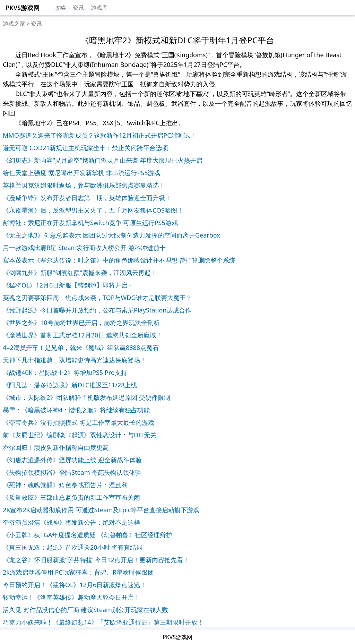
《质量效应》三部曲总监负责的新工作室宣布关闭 (71, 497)
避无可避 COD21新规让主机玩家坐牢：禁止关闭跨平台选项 (86, 148)
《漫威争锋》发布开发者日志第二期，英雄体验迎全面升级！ (87, 198)
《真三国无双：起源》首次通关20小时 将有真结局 (73, 547)
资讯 (78, 8)
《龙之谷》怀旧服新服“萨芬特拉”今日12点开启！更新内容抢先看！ (96, 560)
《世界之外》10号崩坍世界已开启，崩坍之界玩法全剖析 (81, 323)
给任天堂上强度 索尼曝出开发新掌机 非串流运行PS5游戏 (81, 173)
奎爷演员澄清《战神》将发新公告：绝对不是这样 (71, 522)
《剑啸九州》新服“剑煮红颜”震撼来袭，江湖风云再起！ (80, 273)
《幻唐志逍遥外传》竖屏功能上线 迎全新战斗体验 (72, 460)
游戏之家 (14, 24)
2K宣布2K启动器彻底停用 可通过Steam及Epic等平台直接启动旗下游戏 (101, 510)
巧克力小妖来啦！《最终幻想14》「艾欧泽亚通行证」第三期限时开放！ (103, 622)
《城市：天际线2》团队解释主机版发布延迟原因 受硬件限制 (86, 397)
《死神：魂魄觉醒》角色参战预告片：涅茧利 (65, 485)
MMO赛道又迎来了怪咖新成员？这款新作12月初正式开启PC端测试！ (99, 135)
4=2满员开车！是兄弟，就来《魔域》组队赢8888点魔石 (81, 347)
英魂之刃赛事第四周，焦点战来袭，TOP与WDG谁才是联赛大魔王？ (97, 298)
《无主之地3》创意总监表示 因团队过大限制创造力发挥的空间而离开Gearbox (111, 235)
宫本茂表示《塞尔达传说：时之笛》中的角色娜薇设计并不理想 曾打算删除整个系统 (119, 260)
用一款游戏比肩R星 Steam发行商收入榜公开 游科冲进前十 (84, 248)
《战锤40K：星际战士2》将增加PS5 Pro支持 (65, 372)
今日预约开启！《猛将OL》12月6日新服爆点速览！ (75, 585)
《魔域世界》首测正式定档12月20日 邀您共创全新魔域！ (83, 335)
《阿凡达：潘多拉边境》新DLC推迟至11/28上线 (70, 385)
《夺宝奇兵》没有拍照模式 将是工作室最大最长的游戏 (79, 422)
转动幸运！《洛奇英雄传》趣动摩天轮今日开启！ (71, 597)
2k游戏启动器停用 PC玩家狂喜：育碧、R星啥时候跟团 (78, 572)
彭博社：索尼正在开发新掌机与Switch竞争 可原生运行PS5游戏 (90, 223)
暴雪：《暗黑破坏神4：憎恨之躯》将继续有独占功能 (76, 410)
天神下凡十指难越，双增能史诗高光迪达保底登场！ (75, 360)
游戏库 (99, 8)
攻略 (60, 8)
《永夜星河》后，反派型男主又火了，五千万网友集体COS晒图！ (93, 210)
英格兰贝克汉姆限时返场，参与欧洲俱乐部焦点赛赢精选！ (84, 185)
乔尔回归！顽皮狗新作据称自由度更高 (56, 447)
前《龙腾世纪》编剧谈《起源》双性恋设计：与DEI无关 (80, 435)
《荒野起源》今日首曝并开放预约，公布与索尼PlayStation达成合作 (97, 310)
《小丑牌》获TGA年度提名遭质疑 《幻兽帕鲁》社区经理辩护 (88, 535)
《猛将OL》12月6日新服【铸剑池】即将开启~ (67, 285)
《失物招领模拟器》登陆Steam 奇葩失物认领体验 (72, 472)
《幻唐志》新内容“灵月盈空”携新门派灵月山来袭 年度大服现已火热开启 (103, 160)
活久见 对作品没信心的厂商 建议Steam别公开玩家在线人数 (85, 610)
